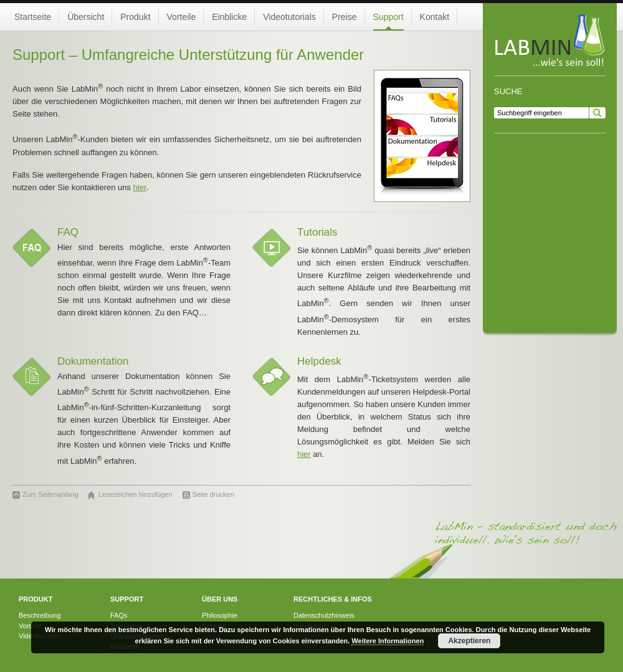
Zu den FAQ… (181, 313)
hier (140, 187)
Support (388, 17)
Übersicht (86, 17)
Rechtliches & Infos (333, 599)
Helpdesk (319, 361)
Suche (508, 91)
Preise (345, 17)
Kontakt (435, 17)
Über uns (220, 599)
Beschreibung (40, 615)
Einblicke (229, 17)
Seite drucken (213, 494)
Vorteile (182, 17)
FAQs (119, 615)
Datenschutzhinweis (324, 615)
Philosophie (220, 615)
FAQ (68, 232)
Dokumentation (93, 361)
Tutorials (317, 232)
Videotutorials (289, 17)
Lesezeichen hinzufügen (136, 494)
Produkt (135, 17)
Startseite (33, 17)
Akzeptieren (469, 641)
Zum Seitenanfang (50, 494)
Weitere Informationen (388, 641)
